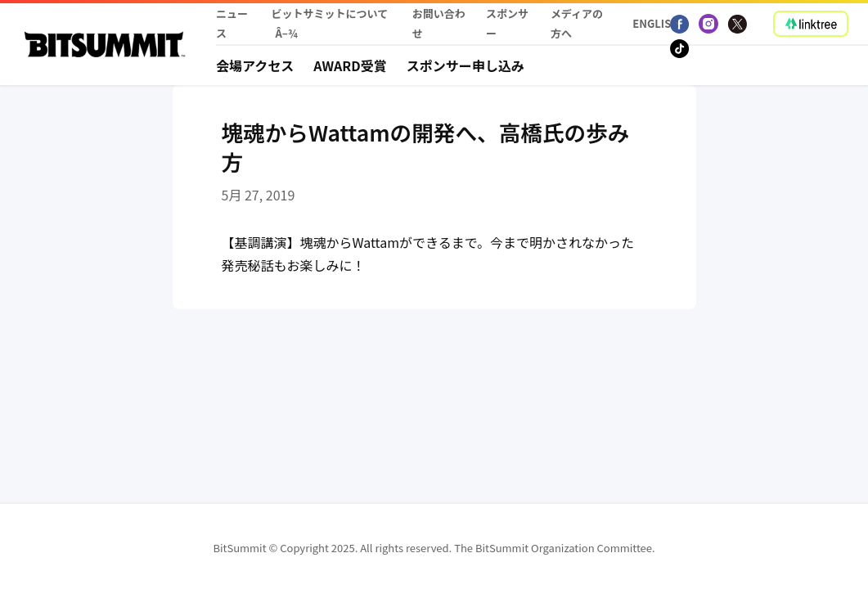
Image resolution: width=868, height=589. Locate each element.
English (652, 23)
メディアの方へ (577, 23)
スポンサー (507, 23)
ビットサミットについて (330, 13)
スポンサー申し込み (465, 65)
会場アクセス (255, 65)
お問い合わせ (439, 23)
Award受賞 (350, 65)
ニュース (232, 23)
